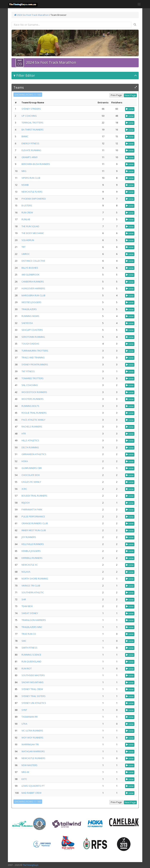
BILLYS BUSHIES (30, 268)
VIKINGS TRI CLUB (31, 586)
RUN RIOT (27, 668)
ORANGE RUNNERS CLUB (35, 523)
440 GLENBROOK (30, 275)
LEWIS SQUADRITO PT (33, 786)
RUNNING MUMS (30, 316)
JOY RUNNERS (29, 537)
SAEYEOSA (27, 323)
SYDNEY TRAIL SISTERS (34, 696)
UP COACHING (29, 116)
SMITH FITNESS (29, 648)
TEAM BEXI (27, 606)
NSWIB (25, 185)
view (130, 109)
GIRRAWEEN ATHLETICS (34, 454)
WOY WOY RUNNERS (32, 738)
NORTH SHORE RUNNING (35, 579)
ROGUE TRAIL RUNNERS (34, 413)
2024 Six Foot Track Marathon (31, 15)
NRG (24, 171)
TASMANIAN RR (30, 717)
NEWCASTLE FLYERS (32, 192)
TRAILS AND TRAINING (33, 357)
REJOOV (26, 503)
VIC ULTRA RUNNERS (32, 731)
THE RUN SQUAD (30, 226)
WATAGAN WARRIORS (33, 751)
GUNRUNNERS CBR (32, 468)
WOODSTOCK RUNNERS (34, 392)
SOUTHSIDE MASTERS (33, 675)
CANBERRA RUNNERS (33, 282)
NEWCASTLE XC (30, 565)
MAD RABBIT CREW (31, 793)
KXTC (24, 779)
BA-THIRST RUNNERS (33, 130)
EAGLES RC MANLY (31, 482)
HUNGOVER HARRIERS (33, 288)
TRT (23, 247)
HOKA (25, 461)
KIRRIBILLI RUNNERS (32, 558)
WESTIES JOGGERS (31, 302)
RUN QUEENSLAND (31, 661)
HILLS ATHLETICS (30, 440)
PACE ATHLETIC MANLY (33, 420)
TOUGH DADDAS (30, 344)
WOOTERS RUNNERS (33, 399)
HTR (24, 434)
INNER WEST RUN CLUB (34, 530)
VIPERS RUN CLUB (31, 178)
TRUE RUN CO (29, 634)
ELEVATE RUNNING (31, 150)
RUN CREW (27, 212)
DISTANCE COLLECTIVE (33, 261)
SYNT (24, 710)
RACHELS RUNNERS (32, 427)
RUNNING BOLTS (30, 406)
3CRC (24, 489)
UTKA (24, 724)
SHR (24, 599)
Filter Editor (24, 75)
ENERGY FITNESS (30, 143)
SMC (24, 641)
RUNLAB (26, 219)
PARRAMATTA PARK (32, 509)
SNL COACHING (30, 385)
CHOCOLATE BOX (31, 475)
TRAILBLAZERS (29, 309)
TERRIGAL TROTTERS (32, 123)
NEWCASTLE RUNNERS (33, 758)
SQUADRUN (28, 240)
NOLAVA (26, 572)
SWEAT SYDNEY (30, 613)
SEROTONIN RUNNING (33, 337)
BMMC (25, 136)
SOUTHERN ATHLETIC (33, 592)
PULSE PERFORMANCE (33, 516)
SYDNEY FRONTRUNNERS (35, 364)
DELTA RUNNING (30, 447)
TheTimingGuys (30, 865)
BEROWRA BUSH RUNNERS (36, 164)
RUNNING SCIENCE (31, 655)
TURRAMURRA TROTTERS (35, 351)
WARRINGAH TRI (30, 744)
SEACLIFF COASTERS (32, 330)
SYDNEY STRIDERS (31, 109)
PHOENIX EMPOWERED (34, 199)
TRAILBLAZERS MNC (32, 627)
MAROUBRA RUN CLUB (33, 295)
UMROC (26, 254)
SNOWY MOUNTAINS (33, 682)
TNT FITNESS (28, 371)
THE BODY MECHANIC (33, 233)
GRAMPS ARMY (30, 157)
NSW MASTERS (29, 765)
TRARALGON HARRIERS (34, 620)
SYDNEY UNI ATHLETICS (34, 703)
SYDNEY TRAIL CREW (32, 689)
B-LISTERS (27, 205)
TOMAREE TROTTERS (33, 378)
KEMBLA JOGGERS (31, 551)
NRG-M (25, 772)
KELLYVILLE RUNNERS (33, 544)
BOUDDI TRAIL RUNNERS (34, 496)
